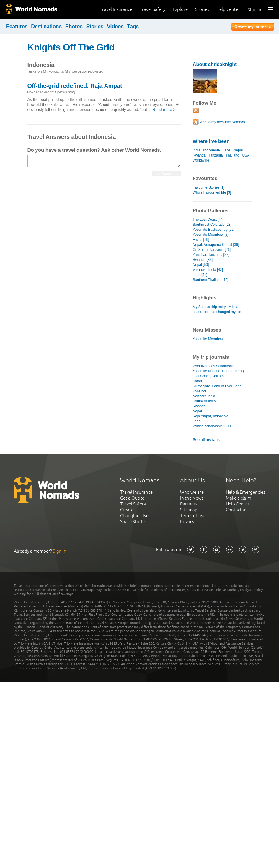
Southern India (204, 401)
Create (127, 510)
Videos (115, 27)
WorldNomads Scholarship (214, 366)
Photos (74, 27)
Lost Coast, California (210, 376)
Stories (202, 9)
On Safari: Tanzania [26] (212, 250)
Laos (227, 150)
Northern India (204, 396)
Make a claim (239, 498)
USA (246, 155)
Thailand (232, 155)
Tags (133, 27)
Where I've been (211, 141)
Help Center (228, 9)
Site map (189, 510)
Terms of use (193, 516)
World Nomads (31, 10)
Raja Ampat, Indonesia (211, 416)
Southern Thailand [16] (211, 280)
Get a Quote (132, 498)
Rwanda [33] (203, 260)
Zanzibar (200, 391)
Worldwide (201, 160)
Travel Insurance (116, 9)
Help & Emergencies (245, 492)
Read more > (164, 109)
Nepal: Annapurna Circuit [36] (216, 245)
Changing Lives (135, 516)
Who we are (192, 492)
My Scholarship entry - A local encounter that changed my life (217, 309)
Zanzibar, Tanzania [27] (211, 255)
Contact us (236, 510)
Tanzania (216, 155)
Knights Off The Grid (71, 47)
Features (17, 27)
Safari (197, 381)
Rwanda (199, 155)
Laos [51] (200, 275)
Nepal (238, 150)
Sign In (254, 10)
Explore (180, 9)
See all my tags (206, 440)
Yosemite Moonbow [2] (211, 235)
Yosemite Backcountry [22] (214, 230)
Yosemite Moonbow (208, 339)
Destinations (46, 27)
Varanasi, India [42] (208, 270)
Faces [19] (201, 240)
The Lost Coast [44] (208, 220)
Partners (189, 504)
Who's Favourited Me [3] (212, 192)
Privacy (187, 522)
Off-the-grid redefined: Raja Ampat (75, 86)
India (197, 150)
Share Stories (133, 522)
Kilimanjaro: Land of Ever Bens (217, 386)
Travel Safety (152, 9)
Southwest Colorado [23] (212, 225)
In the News (192, 498)
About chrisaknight (215, 64)
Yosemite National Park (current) (218, 371)
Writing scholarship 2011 (212, 426)
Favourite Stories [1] (209, 187)
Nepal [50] (201, 265)
